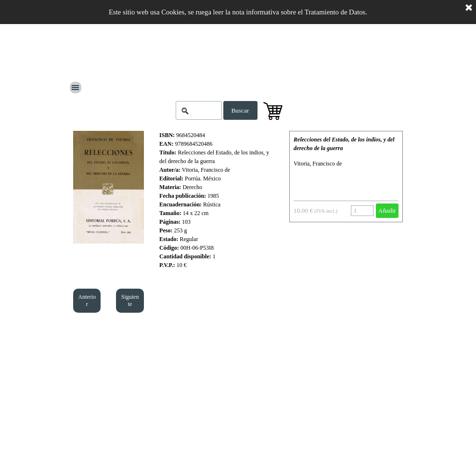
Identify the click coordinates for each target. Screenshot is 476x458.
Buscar (240, 110)
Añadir (387, 210)
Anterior (87, 300)
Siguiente (130, 300)
